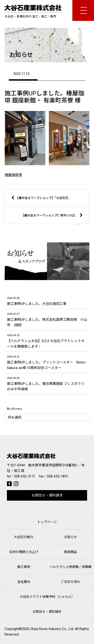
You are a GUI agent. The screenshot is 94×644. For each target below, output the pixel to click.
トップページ (47, 522)
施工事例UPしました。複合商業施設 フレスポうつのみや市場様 (47, 383)
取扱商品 (70, 552)
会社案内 (24, 582)
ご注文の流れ (70, 582)
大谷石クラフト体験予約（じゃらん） (47, 597)
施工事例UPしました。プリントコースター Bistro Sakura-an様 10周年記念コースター (47, 362)
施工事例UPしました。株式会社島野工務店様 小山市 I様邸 (47, 319)
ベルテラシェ (70, 567)
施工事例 (24, 567)
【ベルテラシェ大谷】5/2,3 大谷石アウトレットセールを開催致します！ (47, 341)
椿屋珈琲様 (13, 175)
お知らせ (70, 537)
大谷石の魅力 (24, 537)
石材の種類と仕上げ (24, 552)
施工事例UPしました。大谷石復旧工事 (47, 301)
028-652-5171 (25, 476)
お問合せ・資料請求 (47, 495)
